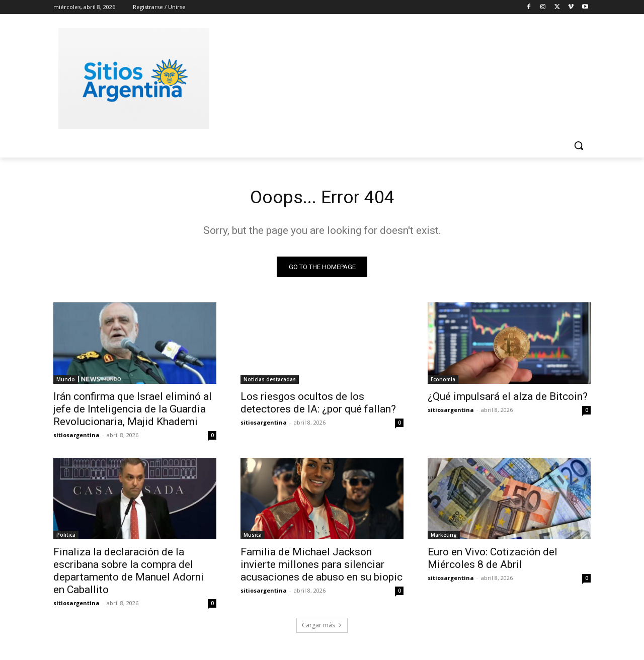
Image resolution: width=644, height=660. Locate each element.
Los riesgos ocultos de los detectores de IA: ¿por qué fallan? (318, 406)
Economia (443, 382)
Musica (253, 538)
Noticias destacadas (270, 382)
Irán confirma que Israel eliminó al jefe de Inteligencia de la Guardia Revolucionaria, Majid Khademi (133, 412)
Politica (66, 538)
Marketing (444, 538)
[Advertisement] (397, 77)
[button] (579, 145)
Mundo (66, 382)
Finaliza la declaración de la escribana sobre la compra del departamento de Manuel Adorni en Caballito (129, 574)
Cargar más (322, 628)
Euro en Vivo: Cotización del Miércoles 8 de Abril (493, 561)
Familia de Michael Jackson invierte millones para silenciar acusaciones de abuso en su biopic (321, 567)
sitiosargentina (76, 438)
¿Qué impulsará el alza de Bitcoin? (508, 399)
